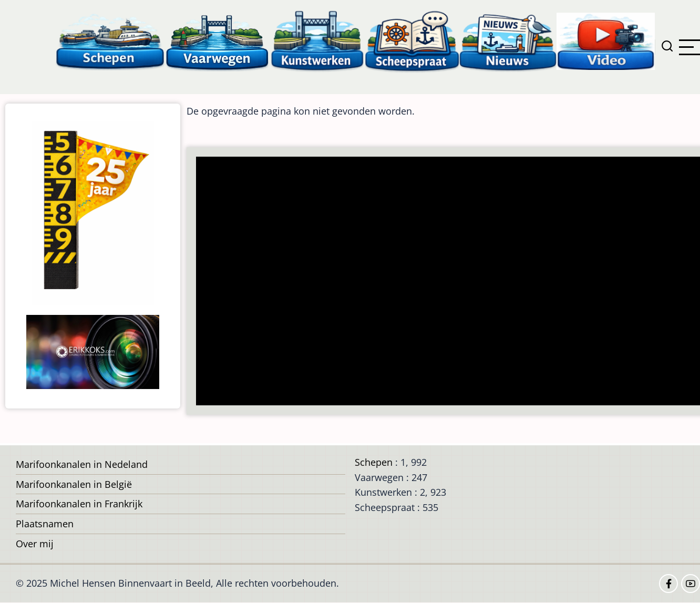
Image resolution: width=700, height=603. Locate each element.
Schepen (374, 462)
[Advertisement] (448, 282)
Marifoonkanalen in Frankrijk (79, 504)
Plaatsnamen (45, 524)
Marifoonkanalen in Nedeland (82, 464)
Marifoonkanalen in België (74, 484)
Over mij (35, 544)
